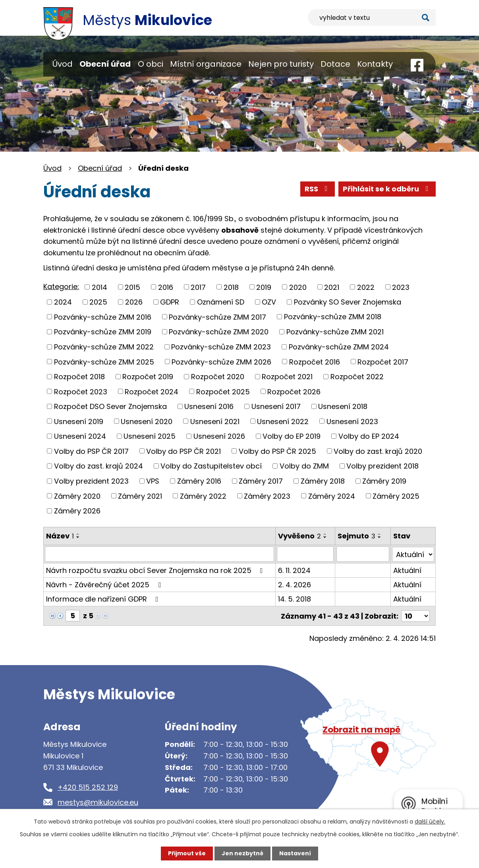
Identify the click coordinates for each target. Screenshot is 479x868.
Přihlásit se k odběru (387, 189)
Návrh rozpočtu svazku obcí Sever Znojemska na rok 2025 (156, 570)
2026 (134, 302)
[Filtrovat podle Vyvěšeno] (306, 554)
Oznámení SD (221, 302)
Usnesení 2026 (219, 436)
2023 (401, 287)
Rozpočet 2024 (152, 391)
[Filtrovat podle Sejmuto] (363, 554)
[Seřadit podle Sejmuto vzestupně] (380, 534)
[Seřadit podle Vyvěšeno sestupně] (326, 537)
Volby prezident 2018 (382, 466)
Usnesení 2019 (79, 421)
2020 (298, 287)
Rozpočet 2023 (81, 391)
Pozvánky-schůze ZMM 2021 (335, 332)
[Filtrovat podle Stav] (413, 554)
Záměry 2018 (323, 481)
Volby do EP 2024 (369, 436)
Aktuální (408, 570)
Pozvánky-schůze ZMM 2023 (221, 347)
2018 (231, 287)
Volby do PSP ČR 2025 (277, 451)
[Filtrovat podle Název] (160, 554)
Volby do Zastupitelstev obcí (211, 466)
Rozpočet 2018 (79, 377)
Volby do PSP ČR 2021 (183, 451)
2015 (132, 287)
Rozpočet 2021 (287, 377)
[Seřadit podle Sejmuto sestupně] (380, 537)
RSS (318, 189)
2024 (63, 302)
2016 (166, 287)
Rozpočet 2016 (315, 362)
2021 (332, 287)
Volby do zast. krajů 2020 (378, 451)
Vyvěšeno (300, 536)
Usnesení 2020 (147, 421)
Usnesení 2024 (80, 436)
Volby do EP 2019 (292, 436)
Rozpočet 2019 (148, 377)
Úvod (63, 64)
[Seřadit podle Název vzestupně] (78, 534)
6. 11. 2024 (295, 570)
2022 (366, 287)
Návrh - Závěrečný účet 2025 (105, 584)
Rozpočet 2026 (294, 391)
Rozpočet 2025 (223, 391)
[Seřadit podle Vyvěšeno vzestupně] (326, 534)
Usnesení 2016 (209, 406)
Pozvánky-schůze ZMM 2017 (217, 317)
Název (60, 536)
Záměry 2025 (396, 496)
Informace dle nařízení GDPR (104, 599)
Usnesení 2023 (352, 421)
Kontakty (375, 64)
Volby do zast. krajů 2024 (99, 466)
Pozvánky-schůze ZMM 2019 (103, 332)
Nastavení (295, 853)
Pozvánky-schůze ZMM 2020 (219, 332)
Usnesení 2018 (343, 406)
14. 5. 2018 (295, 599)
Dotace (335, 64)
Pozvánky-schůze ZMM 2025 (104, 362)
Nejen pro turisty (281, 64)
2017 (198, 287)
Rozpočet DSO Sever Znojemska (110, 406)
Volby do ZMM (304, 466)
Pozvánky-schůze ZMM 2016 (103, 317)
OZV (269, 302)
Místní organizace (206, 64)
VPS (153, 481)
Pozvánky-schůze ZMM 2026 (221, 362)
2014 (99, 287)
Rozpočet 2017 (383, 362)
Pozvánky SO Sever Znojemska (348, 302)
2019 (264, 287)
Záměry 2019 (384, 481)
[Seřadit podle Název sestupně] (78, 537)
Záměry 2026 (77, 511)
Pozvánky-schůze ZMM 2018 (333, 317)
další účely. (430, 822)
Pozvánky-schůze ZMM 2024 (339, 347)
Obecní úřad (105, 64)
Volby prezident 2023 (91, 481)
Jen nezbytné (242, 853)
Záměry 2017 (261, 481)
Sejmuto (356, 536)
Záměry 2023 (267, 496)
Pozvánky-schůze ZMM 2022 (104, 347)
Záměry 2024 (332, 496)
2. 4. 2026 (295, 584)
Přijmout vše (187, 853)
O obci (151, 64)
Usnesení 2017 (276, 406)
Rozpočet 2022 (357, 377)
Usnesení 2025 (150, 436)
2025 (98, 302)
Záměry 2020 (77, 496)
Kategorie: (61, 286)
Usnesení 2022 (283, 421)
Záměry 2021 (140, 496)
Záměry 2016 (199, 481)
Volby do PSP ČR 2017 (91, 451)
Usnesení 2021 (215, 421)
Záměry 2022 (203, 496)
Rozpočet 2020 (218, 377)
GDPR (170, 302)
